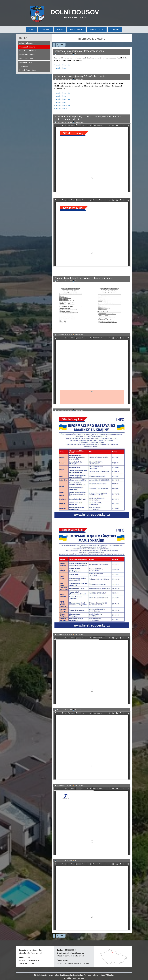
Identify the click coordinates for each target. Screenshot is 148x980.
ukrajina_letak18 (62, 108)
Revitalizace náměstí (27, 55)
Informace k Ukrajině (27, 47)
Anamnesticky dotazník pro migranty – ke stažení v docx (83, 278)
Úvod (32, 30)
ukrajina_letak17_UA (63, 99)
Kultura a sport (97, 30)
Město (60, 30)
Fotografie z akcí (26, 62)
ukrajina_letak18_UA (63, 105)
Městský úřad (76, 30)
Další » (62, 45)
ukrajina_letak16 (62, 96)
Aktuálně (45, 30)
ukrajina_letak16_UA (63, 93)
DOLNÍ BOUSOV (75, 12)
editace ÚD (104, 975)
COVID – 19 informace (28, 51)
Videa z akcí (24, 66)
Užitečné (115, 30)
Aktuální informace (26, 43)
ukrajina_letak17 (62, 102)
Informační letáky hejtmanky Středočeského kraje (80, 76)
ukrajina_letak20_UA (63, 65)
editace (96, 975)
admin (81, 54)
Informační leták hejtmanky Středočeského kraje (79, 51)
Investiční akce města (28, 70)
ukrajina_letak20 (62, 68)
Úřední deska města (27, 59)
